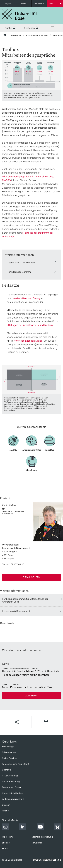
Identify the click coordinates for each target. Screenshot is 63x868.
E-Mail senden (31, 577)
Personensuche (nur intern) (16, 764)
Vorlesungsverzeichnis (13, 799)
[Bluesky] (58, 827)
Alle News (31, 696)
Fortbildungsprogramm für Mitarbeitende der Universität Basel (25, 600)
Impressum (7, 837)
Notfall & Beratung (11, 781)
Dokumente (39, 3)
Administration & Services (37, 35)
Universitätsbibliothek (12, 793)
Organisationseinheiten (25, 3)
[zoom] (31, 75)
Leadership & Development (21, 262)
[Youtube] (40, 827)
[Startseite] (5, 35)
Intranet (6, 811)
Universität (16, 35)
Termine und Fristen (12, 787)
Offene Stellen (9, 752)
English (8, 3)
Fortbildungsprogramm (19, 272)
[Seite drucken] (46, 722)
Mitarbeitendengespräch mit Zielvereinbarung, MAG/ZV (28, 178)
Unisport (6, 805)
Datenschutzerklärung (42, 837)
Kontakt (6, 848)
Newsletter (37, 843)
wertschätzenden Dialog (26, 298)
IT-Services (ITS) (10, 776)
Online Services (10, 758)
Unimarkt (6, 770)
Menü (52, 28)
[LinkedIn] (23, 827)
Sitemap (6, 843)
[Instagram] (5, 827)
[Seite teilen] (17, 722)
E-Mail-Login (8, 746)
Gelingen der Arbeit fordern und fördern (30, 325)
